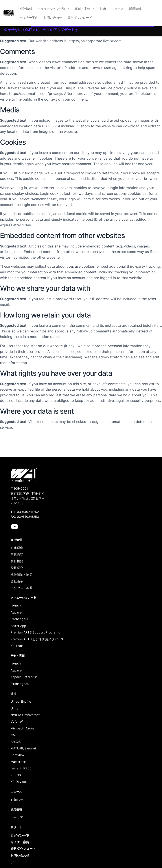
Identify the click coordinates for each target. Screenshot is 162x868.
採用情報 (135, 9)
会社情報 (26, 9)
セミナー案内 (29, 17)
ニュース (118, 9)
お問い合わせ (53, 17)
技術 (103, 9)
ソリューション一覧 (53, 9)
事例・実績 (85, 9)
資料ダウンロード (80, 17)
